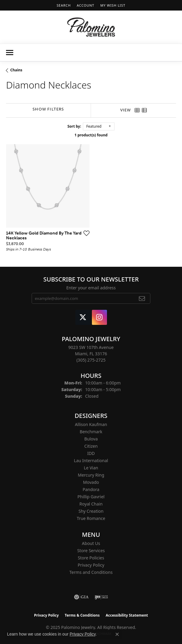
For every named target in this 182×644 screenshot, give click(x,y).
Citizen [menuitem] (91, 446)
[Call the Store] (91, 360)
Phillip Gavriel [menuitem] (91, 497)
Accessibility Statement (127, 615)
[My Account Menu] (86, 5)
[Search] (64, 5)
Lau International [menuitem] (91, 460)
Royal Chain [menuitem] (91, 504)
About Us (91, 543)
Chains (16, 70)
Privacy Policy (91, 565)
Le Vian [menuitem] (91, 468)
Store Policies (91, 558)
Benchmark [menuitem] (91, 432)
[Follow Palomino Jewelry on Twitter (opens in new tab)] (83, 317)
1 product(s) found (91, 135)
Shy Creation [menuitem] (91, 511)
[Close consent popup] (117, 634)
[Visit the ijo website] (101, 597)
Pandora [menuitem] (91, 489)
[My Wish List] (113, 5)
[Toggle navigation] (10, 53)
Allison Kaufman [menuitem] (91, 424)
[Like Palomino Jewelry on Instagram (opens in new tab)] (99, 317)
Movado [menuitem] (91, 482)
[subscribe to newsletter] (142, 298)
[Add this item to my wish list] (86, 233)
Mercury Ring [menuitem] (91, 475)
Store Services (91, 551)
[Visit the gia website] (81, 597)
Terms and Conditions (91, 572)
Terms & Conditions (82, 615)
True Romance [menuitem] (91, 518)
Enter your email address (91, 288)
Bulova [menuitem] (91, 439)
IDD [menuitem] (91, 453)
